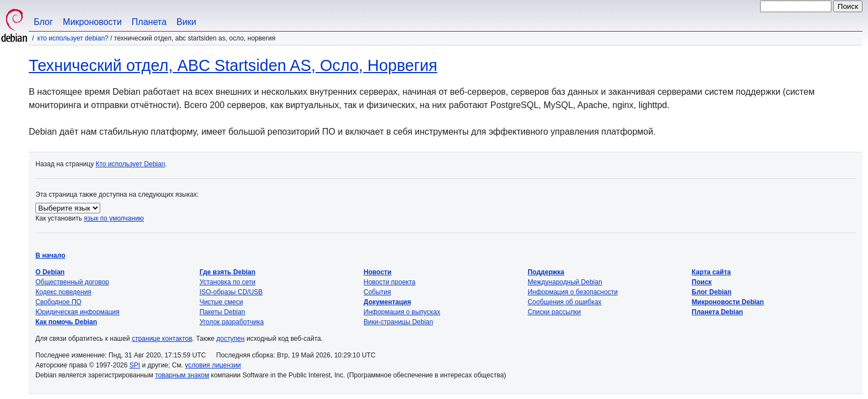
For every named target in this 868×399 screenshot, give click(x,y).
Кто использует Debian (131, 164)
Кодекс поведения (63, 292)
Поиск (702, 282)
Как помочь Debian (66, 322)
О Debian (50, 272)
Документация (387, 302)
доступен (231, 339)
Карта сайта (712, 272)
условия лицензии (213, 365)
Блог (43, 22)
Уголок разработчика (231, 322)
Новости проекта (390, 282)
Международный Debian (565, 282)
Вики (187, 22)
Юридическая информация (77, 312)
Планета (149, 22)
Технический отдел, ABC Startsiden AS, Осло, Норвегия (233, 65)
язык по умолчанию (114, 218)
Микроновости (92, 22)
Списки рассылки (554, 312)
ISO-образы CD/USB (231, 292)
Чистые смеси (221, 302)
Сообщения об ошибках (564, 302)
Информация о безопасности (573, 292)
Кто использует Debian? (73, 38)
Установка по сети (227, 282)
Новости (378, 272)
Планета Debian (718, 312)
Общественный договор (72, 282)
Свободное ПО (58, 302)
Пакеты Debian (222, 312)
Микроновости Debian (728, 302)
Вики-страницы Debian (399, 322)
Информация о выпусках (402, 312)
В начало (50, 255)
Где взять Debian (227, 272)
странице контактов (162, 339)
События (378, 292)
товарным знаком (182, 375)
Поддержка (546, 272)
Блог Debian (712, 292)
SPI (135, 365)
